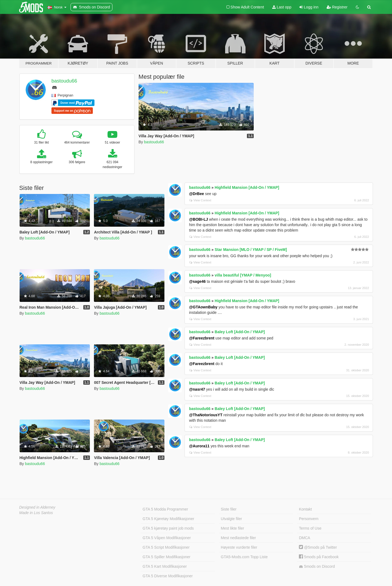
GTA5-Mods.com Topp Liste (244, 557)
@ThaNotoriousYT (206, 415)
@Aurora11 (199, 446)
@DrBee (196, 194)
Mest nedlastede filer (238, 538)
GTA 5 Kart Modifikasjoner (165, 566)
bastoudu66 (64, 81)
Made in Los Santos (36, 513)
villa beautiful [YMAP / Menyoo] (243, 275)
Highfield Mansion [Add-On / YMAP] (247, 187)
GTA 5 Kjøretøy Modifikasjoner (169, 519)
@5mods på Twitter (318, 547)
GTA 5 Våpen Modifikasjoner (167, 538)
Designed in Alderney (37, 507)
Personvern (309, 519)
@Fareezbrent (202, 338)
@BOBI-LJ (198, 219)
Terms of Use (310, 528)
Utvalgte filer (231, 519)
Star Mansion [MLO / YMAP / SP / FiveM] (251, 250)
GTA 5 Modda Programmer (165, 509)
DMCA (304, 538)
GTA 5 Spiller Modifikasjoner (167, 557)
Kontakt (305, 509)
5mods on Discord (317, 567)
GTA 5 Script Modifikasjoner (166, 547)
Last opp (282, 7)
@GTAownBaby (203, 307)
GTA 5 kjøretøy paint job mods (168, 528)
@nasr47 (197, 389)
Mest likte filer (232, 528)
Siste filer (229, 509)
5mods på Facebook (319, 557)
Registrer (337, 7)
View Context (200, 200)
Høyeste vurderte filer (239, 547)
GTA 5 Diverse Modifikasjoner (168, 576)
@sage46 (197, 281)
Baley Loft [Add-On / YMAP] (240, 332)
